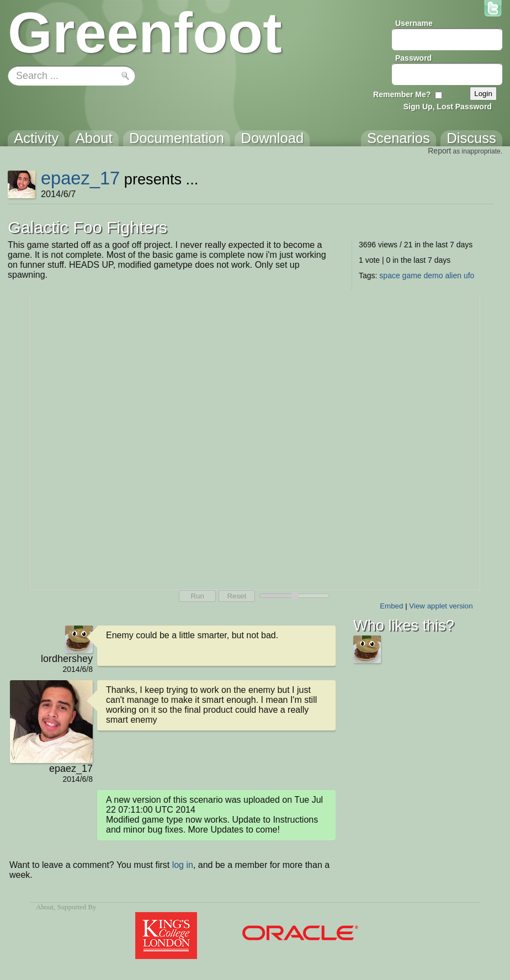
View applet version (441, 606)
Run (197, 596)
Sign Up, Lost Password (448, 107)
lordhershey (67, 659)
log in (183, 865)
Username (414, 23)
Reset (237, 596)
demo (434, 276)
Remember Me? (402, 94)
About (45, 907)
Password (413, 58)
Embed (391, 606)
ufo (469, 276)
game (412, 276)
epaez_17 (80, 178)
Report (439, 151)
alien (453, 276)
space (389, 276)
